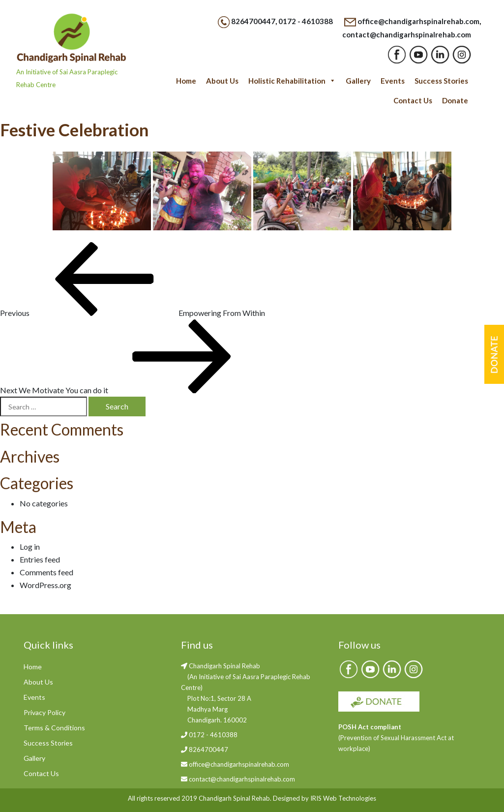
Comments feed (46, 572)
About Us (222, 81)
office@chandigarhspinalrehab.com (418, 21)
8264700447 (253, 21)
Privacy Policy (44, 712)
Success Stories (441, 81)
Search (117, 406)
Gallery (358, 81)
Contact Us (413, 100)
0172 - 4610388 (306, 21)
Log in (30, 547)
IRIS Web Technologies (343, 798)
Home (186, 81)
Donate (455, 100)
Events (393, 81)
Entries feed (40, 559)
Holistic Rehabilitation (292, 81)
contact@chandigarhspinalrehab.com (407, 34)
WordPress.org (45, 585)
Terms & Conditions (54, 728)
